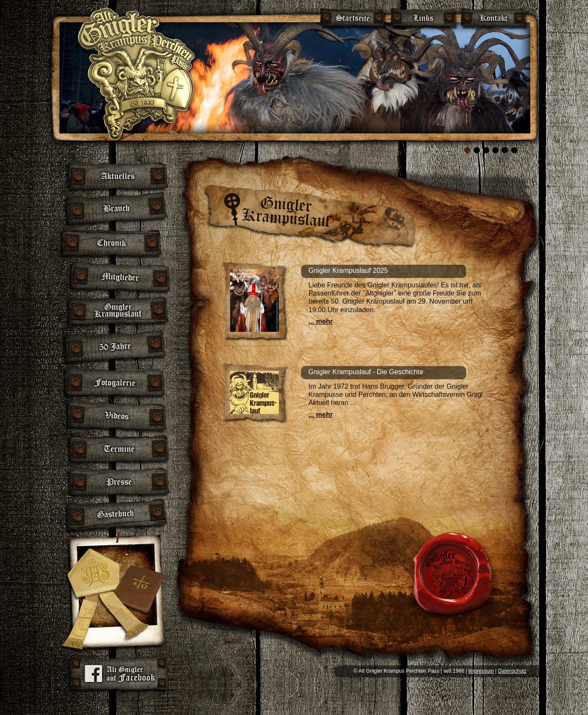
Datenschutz (512, 671)
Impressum (481, 671)
